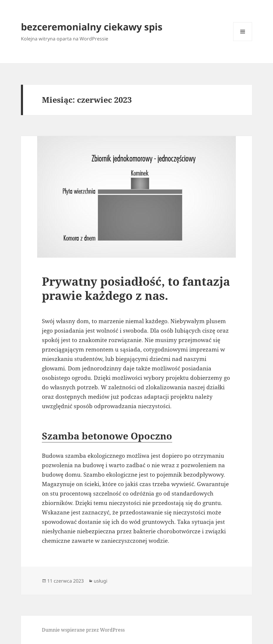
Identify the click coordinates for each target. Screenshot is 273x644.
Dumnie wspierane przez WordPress (83, 630)
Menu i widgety (243, 41)
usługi (101, 581)
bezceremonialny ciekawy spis (92, 27)
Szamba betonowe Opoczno (107, 436)
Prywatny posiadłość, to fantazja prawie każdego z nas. (136, 288)
